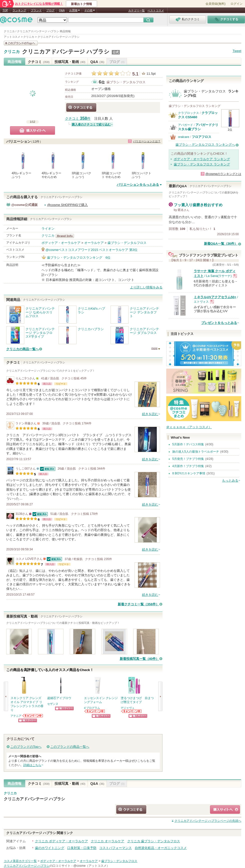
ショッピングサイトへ (28, 720)
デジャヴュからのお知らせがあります (131, 711)
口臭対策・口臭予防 (82, 848)
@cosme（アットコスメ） (91, 866)
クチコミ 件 (78, 119)
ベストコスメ (156, 10)
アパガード (185, 125)
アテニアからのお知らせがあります (33, 716)
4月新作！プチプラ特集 (188, 466)
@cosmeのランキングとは (223, 174)
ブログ (50, 10)
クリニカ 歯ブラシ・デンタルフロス (154, 841)
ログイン (236, 4)
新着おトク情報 (81, 4)
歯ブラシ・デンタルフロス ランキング (202, 164)
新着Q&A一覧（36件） (221, 244)
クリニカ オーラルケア (107, 841)
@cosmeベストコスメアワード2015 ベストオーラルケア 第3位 (91, 250)
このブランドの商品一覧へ (70, 747)
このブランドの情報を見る (21, 43)
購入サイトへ (32, 130)
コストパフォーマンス (115, 848)
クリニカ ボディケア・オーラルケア (61, 841)
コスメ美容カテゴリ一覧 (20, 861)
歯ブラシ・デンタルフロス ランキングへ (205, 145)
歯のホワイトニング (50, 848)
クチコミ (39, 62)
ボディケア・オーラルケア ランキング (202, 159)
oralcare (184, 137)
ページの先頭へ (208, 821)
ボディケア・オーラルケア (61, 243)
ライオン (48, 229)
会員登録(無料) (215, 4)
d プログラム (92, 708)
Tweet (237, 51)
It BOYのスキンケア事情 (189, 473)
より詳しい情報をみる (146, 287)
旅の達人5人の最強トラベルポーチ (196, 452)
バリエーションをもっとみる (138, 185)
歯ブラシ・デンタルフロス (126, 82)
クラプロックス (188, 113)
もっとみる (230, 480)
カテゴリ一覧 (136, 10)
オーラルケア (94, 243)
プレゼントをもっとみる (219, 323)
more (154, 348)
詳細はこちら (32, 765)
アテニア (16, 716)
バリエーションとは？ (147, 141)
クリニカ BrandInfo (66, 236)
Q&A (62, 10)
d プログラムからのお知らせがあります (95, 711)
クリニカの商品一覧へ (22, 349)
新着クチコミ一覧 (138, 604)
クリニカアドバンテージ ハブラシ (66, 52)
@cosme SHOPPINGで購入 (68, 205)
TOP (5, 10)
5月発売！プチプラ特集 (188, 459)
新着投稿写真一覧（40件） (139, 659)
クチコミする (81, 107)
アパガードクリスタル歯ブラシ (198, 127)
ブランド (36, 10)
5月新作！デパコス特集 (188, 444)
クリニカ (12, 52)
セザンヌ (53, 704)
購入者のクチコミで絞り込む (91, 124)
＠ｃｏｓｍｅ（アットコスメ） (189, 427)
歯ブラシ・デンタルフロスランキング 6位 (79, 258)
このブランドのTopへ (26, 747)
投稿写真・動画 (70, 62)
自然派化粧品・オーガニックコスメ (161, 848)
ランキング (19, 10)
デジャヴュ (128, 708)
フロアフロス (201, 137)
